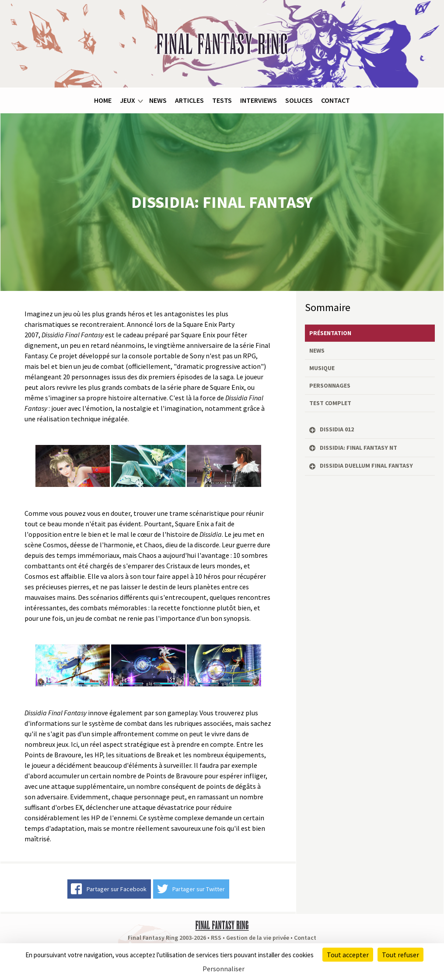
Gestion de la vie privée (258, 938)
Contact (336, 100)
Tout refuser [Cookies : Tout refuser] (400, 955)
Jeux (128, 100)
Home (103, 100)
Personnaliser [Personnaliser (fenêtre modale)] (224, 969)
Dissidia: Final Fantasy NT (358, 448)
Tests (222, 100)
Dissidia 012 (337, 429)
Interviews (259, 100)
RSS (216, 938)
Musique (322, 368)
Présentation (330, 333)
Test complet (330, 403)
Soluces (299, 100)
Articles (189, 100)
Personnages (330, 385)
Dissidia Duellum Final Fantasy (366, 465)
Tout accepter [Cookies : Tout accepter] (348, 955)
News (158, 100)
